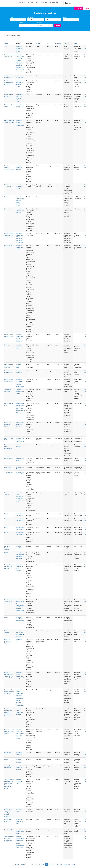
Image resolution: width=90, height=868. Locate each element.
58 (57, 864)
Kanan (6, 527)
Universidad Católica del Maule (19, 366)
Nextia (6, 532)
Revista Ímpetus (9, 459)
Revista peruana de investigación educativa (9, 83)
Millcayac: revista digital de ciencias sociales (9, 732)
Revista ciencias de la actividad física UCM (9, 366)
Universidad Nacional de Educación (19, 754)
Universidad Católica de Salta (19, 347)
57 (54, 864)
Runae (6, 759)
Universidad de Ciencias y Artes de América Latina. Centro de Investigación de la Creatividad (20, 409)
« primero (16, 864)
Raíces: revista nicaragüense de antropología (9, 692)
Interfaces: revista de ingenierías (7, 641)
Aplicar (57, 25)
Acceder (68, 3)
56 (50, 864)
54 (43, 864)
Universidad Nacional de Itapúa (19, 811)
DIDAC (6, 553)
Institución (21, 23)
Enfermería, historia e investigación (8, 447)
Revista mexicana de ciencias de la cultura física (9, 235)
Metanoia (7, 197)
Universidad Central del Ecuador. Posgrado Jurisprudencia (20, 383)
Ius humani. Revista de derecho (8, 548)
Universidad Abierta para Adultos (19, 187)
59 (61, 864)
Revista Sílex (8, 209)
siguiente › (67, 864)
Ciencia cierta (8, 245)
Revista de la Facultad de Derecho (8, 424)
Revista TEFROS (9, 830)
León (23, 678)
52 (36, 864)
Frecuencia (39, 23)
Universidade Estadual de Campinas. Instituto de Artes (19, 98)
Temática (30, 17)
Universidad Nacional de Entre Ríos (19, 768)
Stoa (6, 46)
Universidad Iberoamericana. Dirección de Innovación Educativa (20, 556)
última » (74, 864)
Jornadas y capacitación (49, 2)
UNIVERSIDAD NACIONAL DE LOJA (19, 821)
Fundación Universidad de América (20, 391)
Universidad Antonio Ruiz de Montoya (20, 211)
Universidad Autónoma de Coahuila (19, 247)
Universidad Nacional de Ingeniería (19, 168)
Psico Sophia (8, 467)
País (46, 17)
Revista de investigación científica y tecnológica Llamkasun (8, 712)
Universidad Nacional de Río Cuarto (20, 832)
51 (32, 864)
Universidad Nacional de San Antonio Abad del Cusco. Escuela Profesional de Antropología (20, 842)
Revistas (22, 2)
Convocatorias (33, 2)
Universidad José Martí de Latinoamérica (20, 619)
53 (39, 864)
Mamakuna (8, 752)
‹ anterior (24, 864)
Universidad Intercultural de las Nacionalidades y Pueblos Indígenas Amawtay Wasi (20, 605)
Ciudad (65, 17)
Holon (6, 617)
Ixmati (6, 514)
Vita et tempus (8, 472)
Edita (75, 43)
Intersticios (7, 345)
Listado (79, 8)
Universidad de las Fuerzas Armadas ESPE (20, 440)
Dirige (66, 43)
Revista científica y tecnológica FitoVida (9, 567)
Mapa (87, 8)
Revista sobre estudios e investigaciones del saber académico (9, 813)
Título (11, 17)
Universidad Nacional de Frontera (19, 781)
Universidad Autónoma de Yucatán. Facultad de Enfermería (19, 338)
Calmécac (7, 519)
